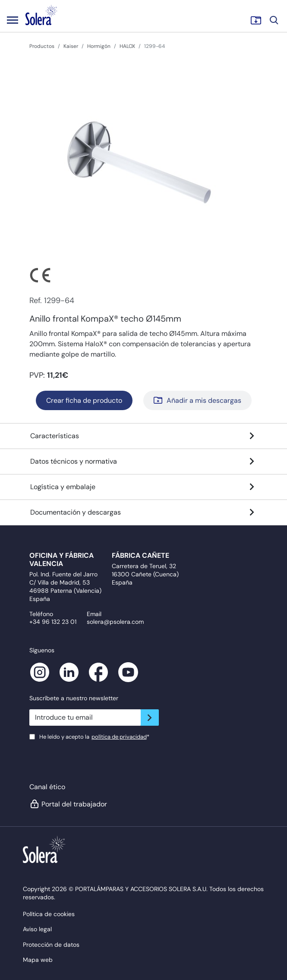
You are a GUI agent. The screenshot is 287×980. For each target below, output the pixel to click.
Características (144, 436)
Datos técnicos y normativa (144, 462)
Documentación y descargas (144, 512)
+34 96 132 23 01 (53, 622)
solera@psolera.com (115, 622)
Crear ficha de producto (84, 400)
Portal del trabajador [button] (68, 804)
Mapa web (38, 960)
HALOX (127, 46)
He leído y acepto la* (94, 737)
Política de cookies (49, 914)
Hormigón (99, 46)
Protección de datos (51, 945)
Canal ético (47, 787)
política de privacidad (119, 737)
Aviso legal (37, 929)
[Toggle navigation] (13, 20)
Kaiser (71, 46)
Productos (42, 46)
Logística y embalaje (144, 487)
